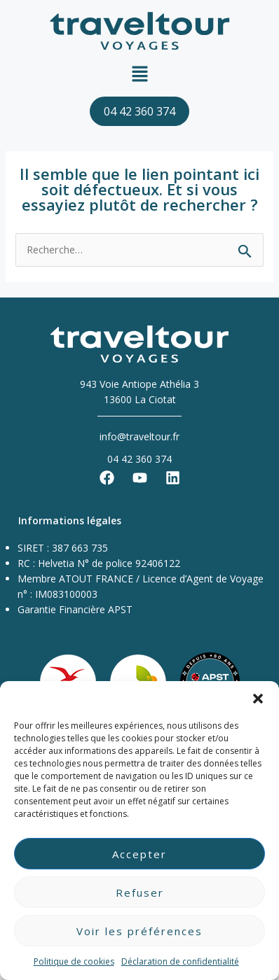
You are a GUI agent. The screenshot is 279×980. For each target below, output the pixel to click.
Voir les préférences (139, 931)
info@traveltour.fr (139, 436)
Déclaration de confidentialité (180, 961)
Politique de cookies (74, 961)
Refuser (140, 892)
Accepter (139, 854)
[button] (258, 699)
